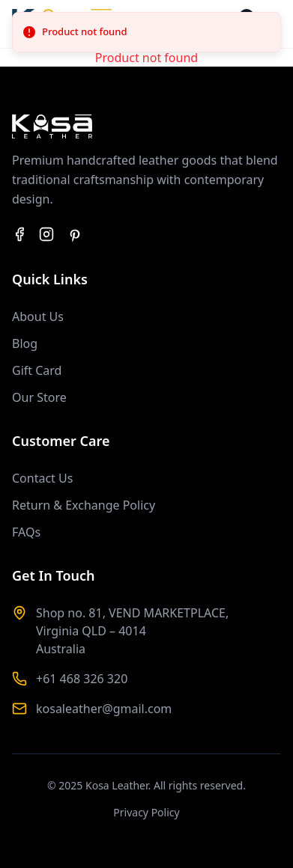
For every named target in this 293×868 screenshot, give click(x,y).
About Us (38, 317)
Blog (25, 343)
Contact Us (42, 478)
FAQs (26, 532)
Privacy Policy (146, 812)
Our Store (39, 397)
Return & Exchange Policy (84, 505)
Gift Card (37, 370)
